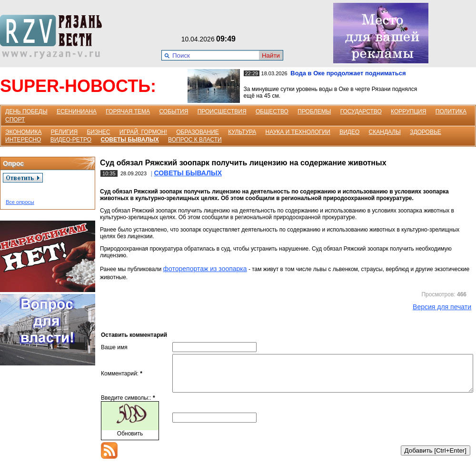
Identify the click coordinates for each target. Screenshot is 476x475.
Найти (271, 56)
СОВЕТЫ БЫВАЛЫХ (130, 140)
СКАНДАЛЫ (385, 132)
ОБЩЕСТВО (272, 111)
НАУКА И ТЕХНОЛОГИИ (298, 132)
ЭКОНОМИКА (23, 132)
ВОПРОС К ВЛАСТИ (195, 140)
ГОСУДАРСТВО (361, 111)
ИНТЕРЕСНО (23, 140)
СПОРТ (15, 120)
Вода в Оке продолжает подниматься (348, 73)
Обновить (130, 441)
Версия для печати (442, 307)
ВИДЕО (349, 132)
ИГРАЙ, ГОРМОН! (143, 132)
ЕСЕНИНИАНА (77, 111)
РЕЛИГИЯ (64, 132)
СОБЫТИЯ (174, 111)
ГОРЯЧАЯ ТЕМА (128, 111)
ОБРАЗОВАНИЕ (198, 132)
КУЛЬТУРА (242, 132)
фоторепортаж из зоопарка (205, 269)
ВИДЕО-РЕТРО (71, 140)
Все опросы (20, 202)
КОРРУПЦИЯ (408, 111)
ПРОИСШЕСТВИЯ (222, 111)
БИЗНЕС (98, 132)
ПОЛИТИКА (451, 111)
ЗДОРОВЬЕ (426, 132)
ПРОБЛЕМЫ (314, 111)
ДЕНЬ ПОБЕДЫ (26, 111)
